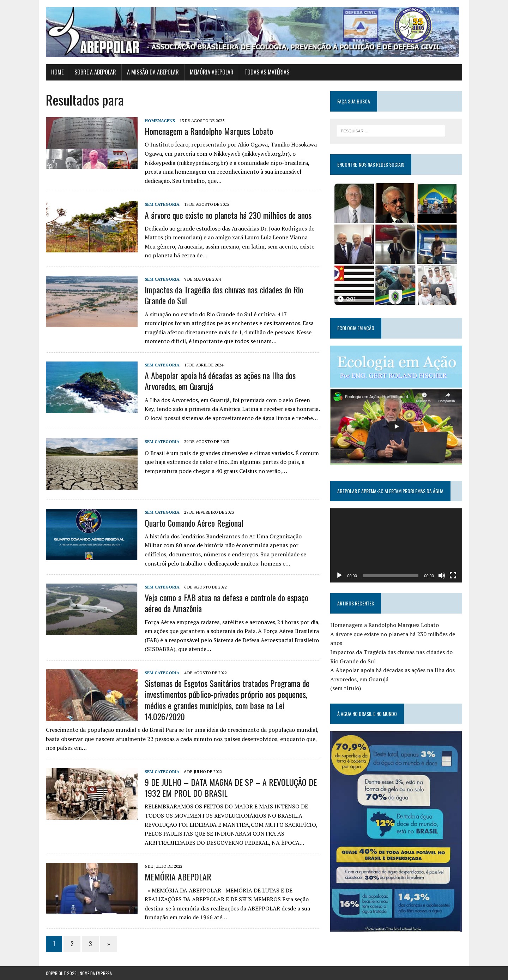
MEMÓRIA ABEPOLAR (212, 72)
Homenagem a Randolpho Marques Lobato (209, 131)
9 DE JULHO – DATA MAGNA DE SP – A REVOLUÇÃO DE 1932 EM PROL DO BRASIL (231, 787)
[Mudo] (442, 575)
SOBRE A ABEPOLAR (95, 72)
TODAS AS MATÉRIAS (267, 72)
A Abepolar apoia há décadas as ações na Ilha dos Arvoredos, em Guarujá (220, 381)
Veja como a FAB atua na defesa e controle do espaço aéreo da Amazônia (226, 603)
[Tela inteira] (453, 575)
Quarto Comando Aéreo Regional (194, 523)
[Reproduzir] (339, 575)
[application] (396, 545)
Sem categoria (162, 204)
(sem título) (346, 688)
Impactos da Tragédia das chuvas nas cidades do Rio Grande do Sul (224, 295)
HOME (57, 72)
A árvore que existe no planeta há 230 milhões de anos (228, 215)
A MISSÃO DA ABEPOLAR (153, 72)
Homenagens (160, 121)
